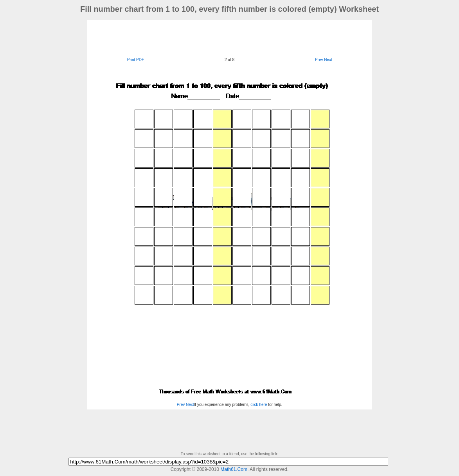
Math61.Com (234, 469)
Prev (319, 60)
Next (328, 60)
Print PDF (136, 60)
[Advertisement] (230, 38)
